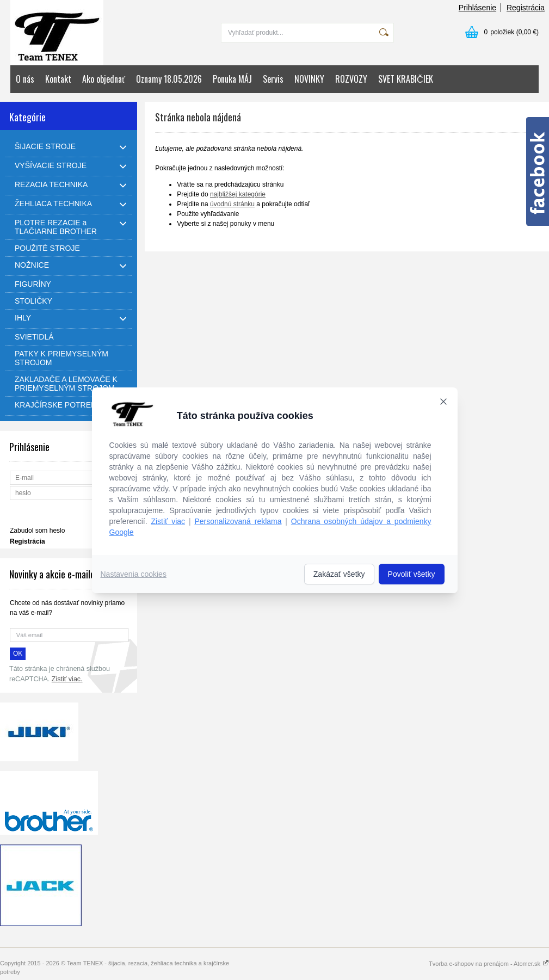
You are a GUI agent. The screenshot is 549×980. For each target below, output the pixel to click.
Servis (273, 79)
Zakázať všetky (339, 574)
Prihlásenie (477, 8)
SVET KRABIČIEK (406, 79)
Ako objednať (104, 79)
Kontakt (58, 79)
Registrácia (526, 8)
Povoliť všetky (412, 574)
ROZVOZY (351, 79)
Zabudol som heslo (37, 531)
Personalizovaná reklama (238, 521)
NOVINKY (309, 79)
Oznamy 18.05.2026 (169, 79)
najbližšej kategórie (238, 194)
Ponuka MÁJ (232, 79)
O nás (25, 79)
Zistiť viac (168, 521)
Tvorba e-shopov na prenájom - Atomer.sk (489, 964)
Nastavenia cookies (134, 574)
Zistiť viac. (67, 679)
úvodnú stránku (232, 204)
